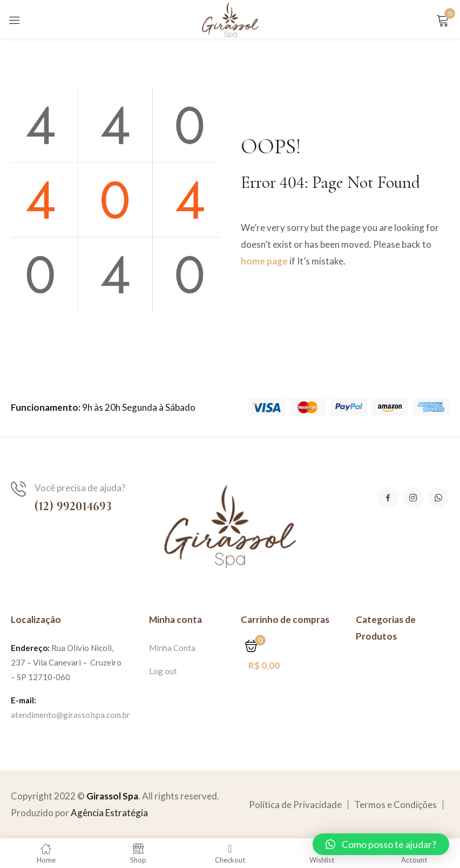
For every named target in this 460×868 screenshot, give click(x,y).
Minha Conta (172, 648)
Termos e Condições (395, 805)
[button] (381, 844)
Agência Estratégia (109, 813)
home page (264, 261)
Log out (163, 671)
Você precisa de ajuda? (80, 488)
